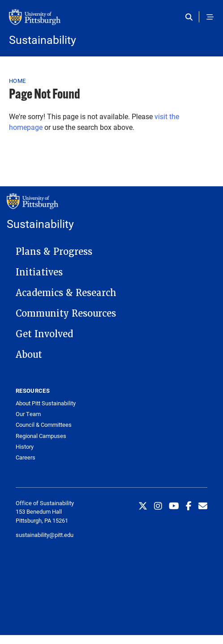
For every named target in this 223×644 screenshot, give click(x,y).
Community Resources (66, 313)
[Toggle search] (191, 17)
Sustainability (43, 40)
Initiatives (39, 272)
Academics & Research (66, 293)
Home (17, 81)
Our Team (28, 414)
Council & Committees (44, 425)
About (29, 355)
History (25, 447)
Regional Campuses (41, 436)
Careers (26, 457)
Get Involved (44, 334)
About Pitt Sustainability (46, 403)
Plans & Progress (54, 252)
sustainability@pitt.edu (45, 535)
